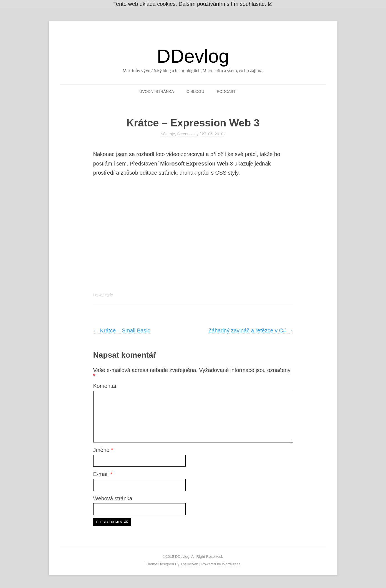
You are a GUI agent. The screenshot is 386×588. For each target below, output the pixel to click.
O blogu (195, 91)
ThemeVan (189, 564)
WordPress (231, 564)
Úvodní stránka (157, 91)
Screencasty (188, 134)
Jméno (103, 450)
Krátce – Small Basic (122, 330)
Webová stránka (113, 498)
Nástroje (168, 134)
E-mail (103, 474)
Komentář (105, 386)
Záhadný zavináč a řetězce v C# (251, 330)
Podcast (226, 91)
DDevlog (193, 56)
